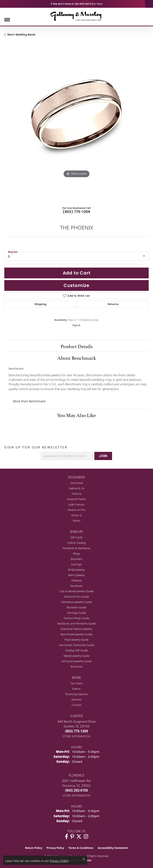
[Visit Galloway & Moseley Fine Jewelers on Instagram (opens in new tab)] (86, 837)
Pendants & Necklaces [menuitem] (76, 548)
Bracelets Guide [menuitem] (76, 607)
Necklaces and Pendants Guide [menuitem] (76, 623)
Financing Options (76, 694)
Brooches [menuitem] (77, 666)
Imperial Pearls (77, 499)
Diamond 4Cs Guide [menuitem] (76, 597)
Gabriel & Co (76, 488)
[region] (76, 122)
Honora (76, 494)
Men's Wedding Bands (21, 35)
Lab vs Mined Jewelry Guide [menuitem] (76, 591)
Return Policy (34, 848)
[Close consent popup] (84, 859)
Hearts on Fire (76, 510)
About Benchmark (77, 357)
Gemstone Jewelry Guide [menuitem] (76, 602)
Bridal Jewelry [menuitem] (76, 570)
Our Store (77, 683)
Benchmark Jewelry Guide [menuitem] (76, 634)
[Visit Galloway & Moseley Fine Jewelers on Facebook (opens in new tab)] (66, 837)
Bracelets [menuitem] (76, 559)
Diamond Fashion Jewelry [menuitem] (76, 629)
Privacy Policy (55, 848)
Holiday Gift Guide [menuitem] (76, 650)
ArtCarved (76, 483)
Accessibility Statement (113, 848)
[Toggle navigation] (7, 20)
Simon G (76, 515)
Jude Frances (76, 504)
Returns (113, 304)
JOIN (103, 456)
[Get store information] (77, 736)
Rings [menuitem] (76, 553)
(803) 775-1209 (76, 212)
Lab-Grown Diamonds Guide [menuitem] (76, 645)
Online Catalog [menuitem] (76, 543)
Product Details (77, 346)
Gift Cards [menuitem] (76, 537)
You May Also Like (77, 415)
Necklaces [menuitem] (76, 586)
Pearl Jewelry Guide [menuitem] (76, 640)
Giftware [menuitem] (77, 580)
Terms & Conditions (81, 848)
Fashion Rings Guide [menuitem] (76, 618)
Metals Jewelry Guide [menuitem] (76, 656)
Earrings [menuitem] (76, 564)
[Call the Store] (76, 731)
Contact (77, 705)
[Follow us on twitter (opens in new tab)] (79, 837)
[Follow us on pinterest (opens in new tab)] (72, 837)
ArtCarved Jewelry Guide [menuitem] (76, 661)
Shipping (41, 304)
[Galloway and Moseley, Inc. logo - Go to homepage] (76, 16)
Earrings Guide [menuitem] (76, 613)
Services (76, 699)
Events (76, 689)
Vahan (76, 521)
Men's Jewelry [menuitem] (76, 575)
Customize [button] (76, 285)
